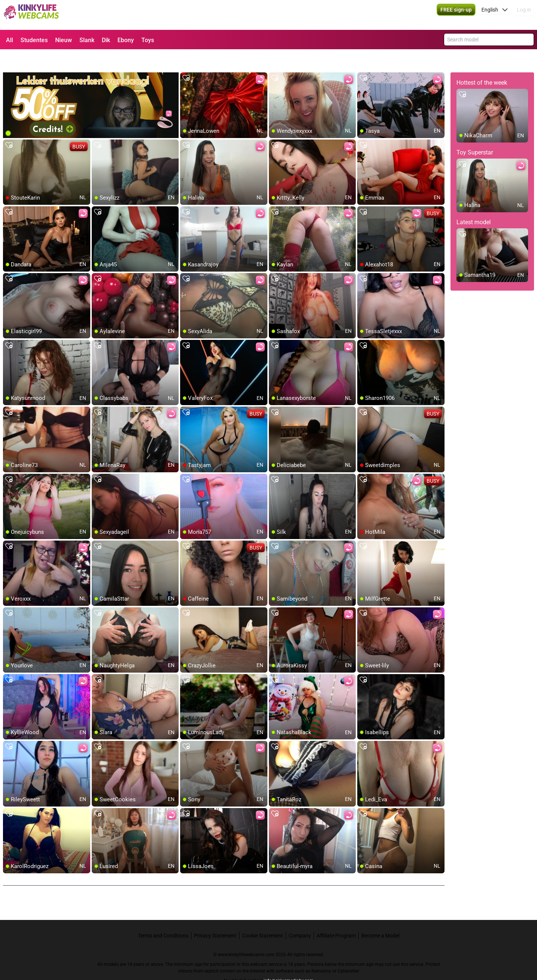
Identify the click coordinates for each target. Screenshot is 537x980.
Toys (148, 40)
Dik (106, 40)
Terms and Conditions (163, 917)
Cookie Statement (263, 917)
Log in (524, 15)
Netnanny (322, 952)
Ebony (126, 40)
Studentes (34, 40)
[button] (495, 15)
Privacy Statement (215, 917)
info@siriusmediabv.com (289, 962)
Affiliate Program (336, 917)
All (10, 40)
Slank (87, 40)
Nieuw (64, 40)
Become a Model (380, 917)
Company (300, 917)
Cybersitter (348, 952)
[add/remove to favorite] (186, 60)
